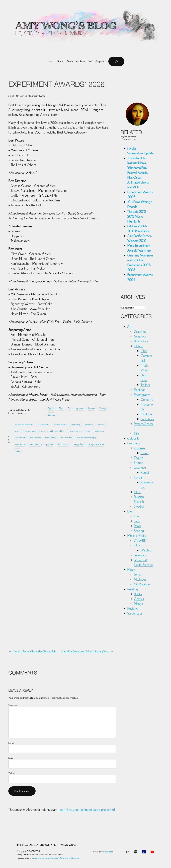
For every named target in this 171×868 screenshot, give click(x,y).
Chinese (139, 448)
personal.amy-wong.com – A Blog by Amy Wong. (47, 845)
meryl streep (51, 438)
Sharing (102, 408)
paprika (50, 444)
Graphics (140, 336)
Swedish (139, 506)
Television (140, 555)
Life (130, 511)
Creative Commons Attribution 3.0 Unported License (55, 858)
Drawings (140, 331)
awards (101, 424)
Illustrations (141, 341)
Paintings (140, 389)
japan (88, 431)
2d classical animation (24, 424)
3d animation (44, 424)
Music (131, 570)
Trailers (145, 385)
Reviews (133, 608)
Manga (139, 603)
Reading (133, 589)
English (51, 408)
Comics (139, 599)
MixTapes (140, 579)
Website (12, 773)
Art (129, 326)
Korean (91, 408)
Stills (137, 433)
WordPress (108, 852)
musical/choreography (87, 438)
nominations (20, 444)
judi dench (99, 431)
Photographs (142, 395)
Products (146, 414)
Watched (146, 550)
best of (17, 431)
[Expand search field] (116, 61)
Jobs (137, 521)
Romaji (145, 472)
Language (134, 443)
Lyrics (138, 574)
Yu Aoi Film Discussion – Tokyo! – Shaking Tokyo (85, 651)
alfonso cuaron (60, 424)
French (139, 462)
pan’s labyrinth (36, 444)
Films (61, 408)
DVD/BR (140, 540)
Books (138, 594)
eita (43, 431)
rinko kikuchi (63, 444)
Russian (139, 497)
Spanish (51, 415)
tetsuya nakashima (96, 444)
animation (89, 424)
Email (11, 758)
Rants (138, 526)
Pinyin (145, 453)
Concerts (147, 399)
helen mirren (75, 431)
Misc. (137, 492)
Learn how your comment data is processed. (87, 809)
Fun (69, 408)
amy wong (76, 424)
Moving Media (137, 535)
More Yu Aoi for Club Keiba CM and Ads (34, 651)
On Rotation (142, 584)
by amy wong (31, 431)
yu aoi (17, 451)
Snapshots (147, 419)
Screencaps (135, 613)
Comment (14, 705)
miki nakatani (67, 438)
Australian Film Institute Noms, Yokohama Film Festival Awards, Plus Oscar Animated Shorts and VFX (138, 172)
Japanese (79, 408)
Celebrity (133, 438)
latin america (35, 438)
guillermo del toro (57, 431)
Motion (139, 346)
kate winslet (20, 438)
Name (12, 743)
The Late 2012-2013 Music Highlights (137, 216)
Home (50, 61)
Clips (144, 351)
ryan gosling (78, 444)
